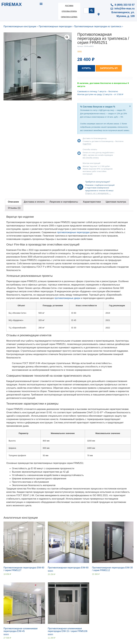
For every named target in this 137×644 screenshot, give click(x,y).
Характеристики (92, 202)
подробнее (87, 144)
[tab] (13, 202)
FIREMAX (12, 4)
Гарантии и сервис (69, 17)
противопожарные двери (67, 298)
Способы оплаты (69, 11)
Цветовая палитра (116, 202)
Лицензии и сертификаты (64, 202)
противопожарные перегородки (73, 232)
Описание (13, 202)
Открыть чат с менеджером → (98, 193)
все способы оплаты (91, 158)
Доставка (69, 6)
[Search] (92, 11)
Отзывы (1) (14, 208)
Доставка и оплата (34, 202)
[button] (41, 4)
